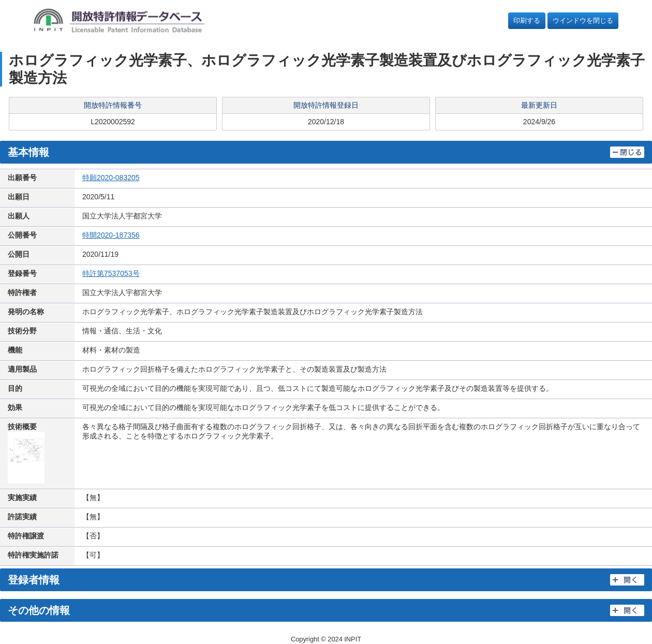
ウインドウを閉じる (583, 20)
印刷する (527, 20)
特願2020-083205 (111, 178)
